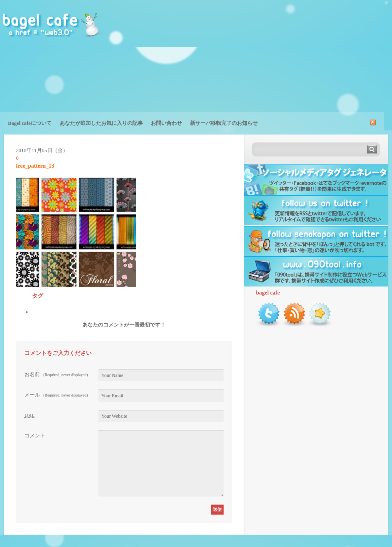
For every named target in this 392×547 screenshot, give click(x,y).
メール (56, 395)
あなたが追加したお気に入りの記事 (101, 123)
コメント (35, 436)
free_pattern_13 (35, 166)
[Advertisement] (338, 62)
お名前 (56, 374)
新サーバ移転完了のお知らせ (224, 123)
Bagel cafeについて (30, 123)
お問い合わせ (166, 123)
